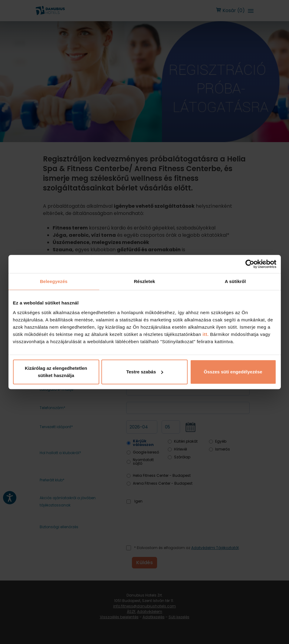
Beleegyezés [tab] (54, 281)
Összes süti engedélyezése (233, 372)
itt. (205, 334)
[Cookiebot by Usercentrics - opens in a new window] (250, 264)
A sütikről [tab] (235, 281)
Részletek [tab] (144, 281)
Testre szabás (145, 372)
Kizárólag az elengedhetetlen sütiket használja (56, 372)
